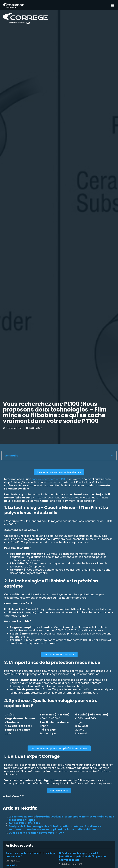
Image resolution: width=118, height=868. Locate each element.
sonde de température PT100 (50, 479)
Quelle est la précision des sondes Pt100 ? (36, 833)
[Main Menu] (113, 5)
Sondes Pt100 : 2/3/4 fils (24, 823)
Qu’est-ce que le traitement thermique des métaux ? (31, 855)
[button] (112, 456)
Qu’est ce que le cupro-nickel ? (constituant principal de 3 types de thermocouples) (82, 857)
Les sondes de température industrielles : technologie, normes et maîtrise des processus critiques (61, 818)
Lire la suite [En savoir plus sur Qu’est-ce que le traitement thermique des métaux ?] (11, 865)
